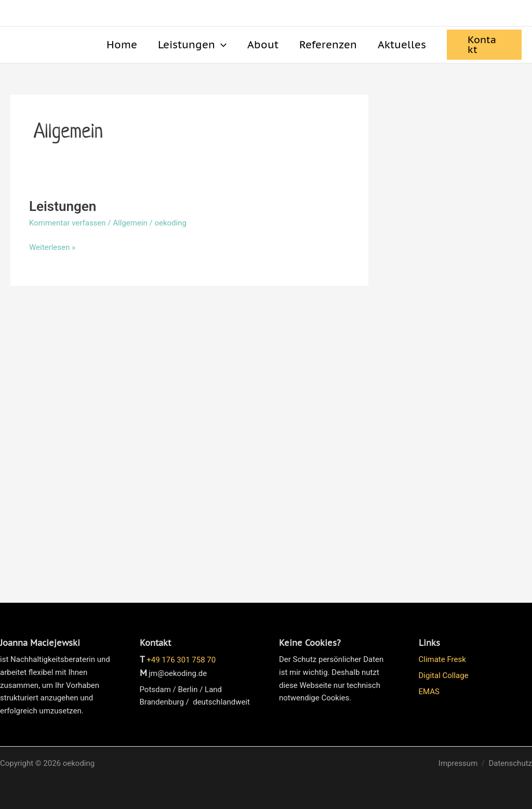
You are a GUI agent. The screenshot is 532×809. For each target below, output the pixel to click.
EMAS (429, 692)
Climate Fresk (442, 659)
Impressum (458, 763)
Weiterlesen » (52, 247)
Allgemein (130, 223)
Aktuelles (402, 44)
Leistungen (192, 45)
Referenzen (328, 44)
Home (122, 44)
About (263, 44)
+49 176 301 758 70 (181, 660)
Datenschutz (510, 763)
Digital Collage (444, 675)
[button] (221, 45)
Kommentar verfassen (68, 223)
